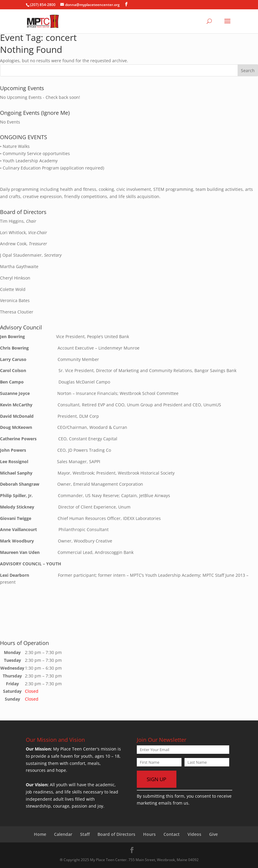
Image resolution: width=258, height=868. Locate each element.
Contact (172, 834)
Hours (149, 834)
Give (213, 834)
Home (40, 834)
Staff (85, 834)
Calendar (63, 834)
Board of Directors (116, 834)
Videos (194, 834)
